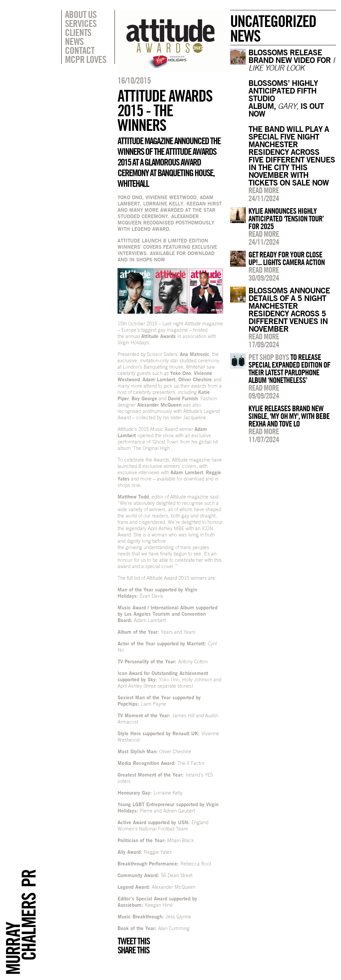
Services (81, 23)
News (74, 41)
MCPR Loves (86, 59)
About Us (81, 14)
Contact (80, 50)
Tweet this (134, 941)
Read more (264, 190)
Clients (78, 32)
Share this (133, 950)
